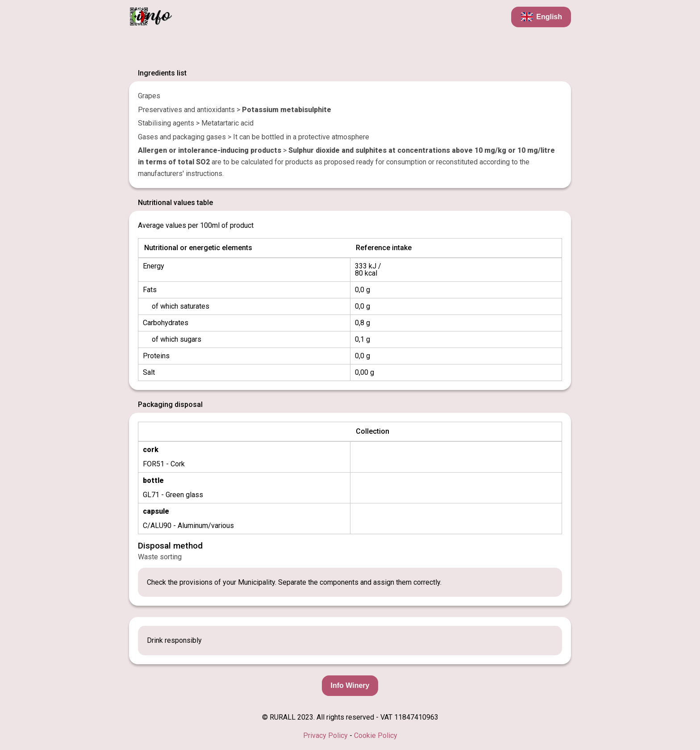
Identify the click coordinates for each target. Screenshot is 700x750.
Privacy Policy (325, 735)
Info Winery (350, 685)
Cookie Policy (376, 735)
